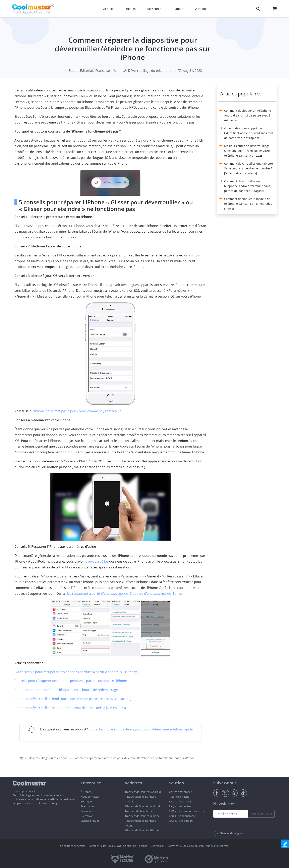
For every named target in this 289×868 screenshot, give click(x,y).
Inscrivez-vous (261, 814)
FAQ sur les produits (181, 801)
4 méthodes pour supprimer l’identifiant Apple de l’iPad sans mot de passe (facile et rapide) (249, 133)
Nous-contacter (90, 797)
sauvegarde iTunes (168, 594)
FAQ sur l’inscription (181, 821)
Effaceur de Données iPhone (142, 830)
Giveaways (87, 816)
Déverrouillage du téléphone (150, 71)
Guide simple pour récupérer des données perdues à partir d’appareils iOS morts (76, 672)
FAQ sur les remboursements (186, 811)
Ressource (87, 811)
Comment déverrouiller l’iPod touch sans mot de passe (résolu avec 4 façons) (73, 699)
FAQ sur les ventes (180, 806)
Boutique (86, 801)
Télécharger (88, 806)
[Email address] (231, 814)
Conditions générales (73, 846)
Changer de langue (231, 833)
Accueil (108, 9)
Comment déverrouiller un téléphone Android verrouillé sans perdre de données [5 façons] (247, 186)
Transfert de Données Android (143, 792)
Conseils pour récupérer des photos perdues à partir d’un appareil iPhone (71, 681)
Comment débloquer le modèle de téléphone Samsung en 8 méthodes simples (248, 204)
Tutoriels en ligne (179, 797)
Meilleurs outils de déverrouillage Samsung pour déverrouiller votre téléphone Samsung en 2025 (247, 151)
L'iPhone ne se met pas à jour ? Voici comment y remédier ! (76, 411)
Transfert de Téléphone (139, 811)
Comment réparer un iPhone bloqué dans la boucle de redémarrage (66, 690)
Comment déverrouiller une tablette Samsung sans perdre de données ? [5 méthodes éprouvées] (248, 168)
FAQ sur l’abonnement (182, 816)
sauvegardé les (97, 561)
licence (143, 846)
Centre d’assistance (180, 792)
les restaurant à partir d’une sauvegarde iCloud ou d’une (110, 594)
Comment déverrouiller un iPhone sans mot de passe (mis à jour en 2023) (70, 708)
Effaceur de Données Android (142, 806)
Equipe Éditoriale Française (89, 71)
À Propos (86, 792)
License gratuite (90, 821)
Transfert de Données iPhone (142, 816)
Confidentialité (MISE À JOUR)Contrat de (112, 846)
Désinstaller (157, 846)
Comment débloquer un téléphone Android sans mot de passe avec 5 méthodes (248, 115)
